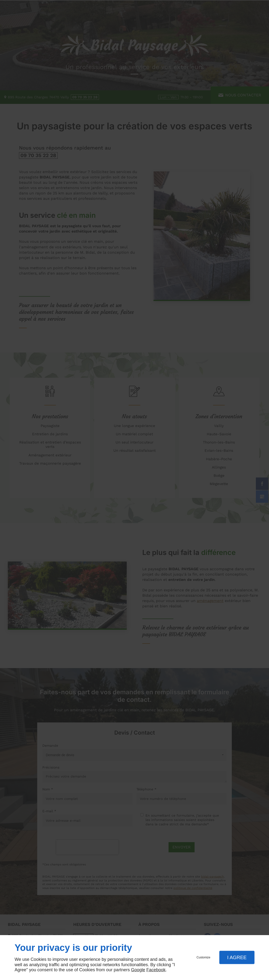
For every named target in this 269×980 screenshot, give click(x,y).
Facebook (156, 970)
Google (138, 970)
